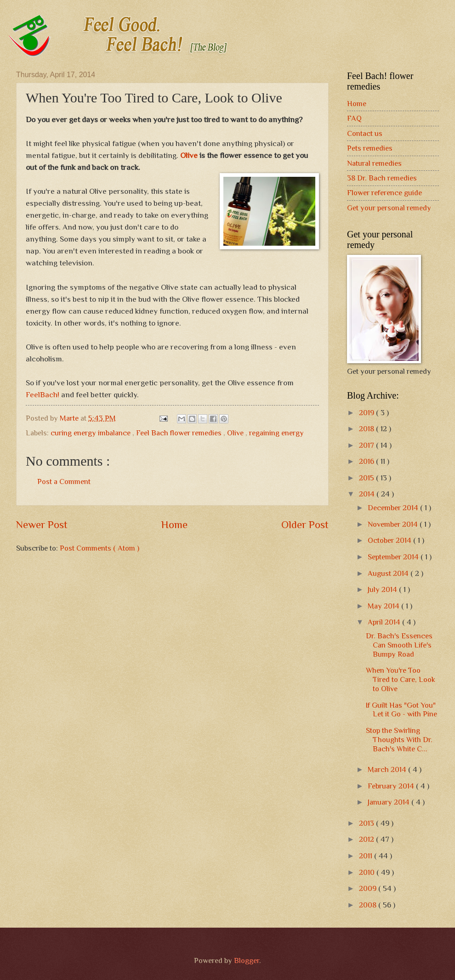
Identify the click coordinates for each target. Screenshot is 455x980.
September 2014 (394, 557)
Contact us (365, 133)
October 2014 (390, 540)
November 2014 (394, 524)
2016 (367, 461)
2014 (368, 494)
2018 (367, 429)
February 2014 (392, 786)
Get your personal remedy (389, 208)
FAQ (354, 118)
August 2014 (389, 573)
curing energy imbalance (91, 433)
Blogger (247, 960)
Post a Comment (64, 482)
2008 (369, 905)
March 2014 (388, 769)
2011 (367, 856)
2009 (369, 888)
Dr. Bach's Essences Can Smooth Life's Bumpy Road (399, 645)
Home (174, 524)
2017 (367, 445)
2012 (367, 839)
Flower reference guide (384, 193)
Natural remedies (374, 163)
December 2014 (394, 508)
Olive (189, 155)
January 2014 (390, 802)
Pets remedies (370, 148)
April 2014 (385, 622)
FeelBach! (43, 394)
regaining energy (276, 433)
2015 (367, 478)
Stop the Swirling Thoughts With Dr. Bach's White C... (399, 740)
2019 (367, 413)
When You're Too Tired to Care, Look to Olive (401, 679)
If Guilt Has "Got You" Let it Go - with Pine (401, 710)
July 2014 (383, 589)
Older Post (305, 524)
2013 (367, 823)
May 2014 (384, 606)
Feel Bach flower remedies (180, 433)
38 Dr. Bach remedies (382, 178)
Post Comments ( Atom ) (100, 548)
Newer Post (42, 524)
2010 (368, 872)
